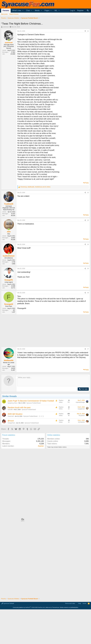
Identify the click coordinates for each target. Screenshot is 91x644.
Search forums (14, 14)
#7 (88, 349)
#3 (88, 220)
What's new (17, 10)
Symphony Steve (13, 403)
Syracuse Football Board (34, 403)
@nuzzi (11, 421)
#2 (88, 192)
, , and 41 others (35, 187)
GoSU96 (10, 410)
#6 (88, 293)
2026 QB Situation (15, 414)
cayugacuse (81, 409)
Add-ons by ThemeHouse (52, 607)
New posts (4, 14)
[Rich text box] (53, 381)
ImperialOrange (80, 402)
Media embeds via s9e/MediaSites (69, 607)
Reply (87, 183)
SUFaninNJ (81, 422)
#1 (88, 31)
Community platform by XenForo (29, 607)
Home (84, 603)
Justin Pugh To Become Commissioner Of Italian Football (31, 401)
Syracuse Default (8, 603)
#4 (88, 244)
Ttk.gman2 (82, 415)
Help (80, 603)
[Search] (88, 11)
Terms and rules (70, 603)
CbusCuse (11, 416)
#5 (88, 269)
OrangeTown (11, 423)
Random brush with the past (19, 407)
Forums (6, 10)
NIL (56, 10)
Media (37, 10)
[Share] (85, 31)
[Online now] (9, 40)
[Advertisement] (45, 331)
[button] (23, 11)
